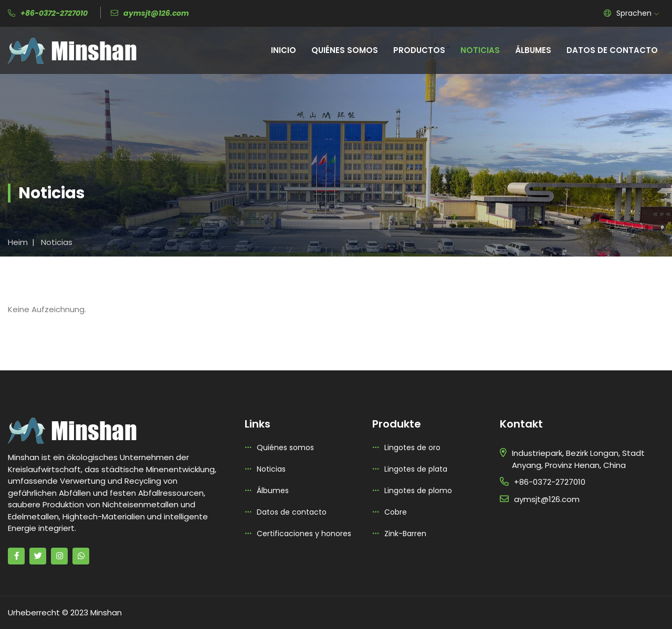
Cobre (396, 512)
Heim (18, 242)
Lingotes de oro (412, 447)
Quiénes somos (345, 50)
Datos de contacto (612, 50)
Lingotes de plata (416, 469)
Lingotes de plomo (418, 491)
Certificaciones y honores (304, 534)
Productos (419, 50)
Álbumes (533, 50)
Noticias (480, 50)
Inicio (283, 50)
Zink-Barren (405, 534)
